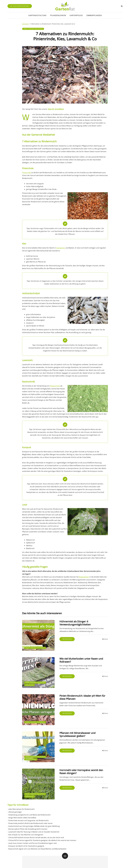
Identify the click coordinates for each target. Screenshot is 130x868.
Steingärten (61, 248)
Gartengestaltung (37, 15)
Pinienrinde (27, 173)
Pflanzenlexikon (58, 15)
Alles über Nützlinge (20, 6)
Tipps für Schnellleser (56, 109)
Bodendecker (84, 577)
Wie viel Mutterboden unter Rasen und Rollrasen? (79, 659)
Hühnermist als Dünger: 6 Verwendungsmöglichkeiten (73, 623)
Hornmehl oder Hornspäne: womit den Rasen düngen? (79, 768)
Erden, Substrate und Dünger (33, 29)
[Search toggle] (122, 6)
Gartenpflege (76, 15)
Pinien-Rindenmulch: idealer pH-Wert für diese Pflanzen (80, 696)
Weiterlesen (65, 639)
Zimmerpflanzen (94, 15)
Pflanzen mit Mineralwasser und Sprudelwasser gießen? (75, 732)
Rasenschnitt (55, 386)
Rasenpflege (30, 683)
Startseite (25, 24)
